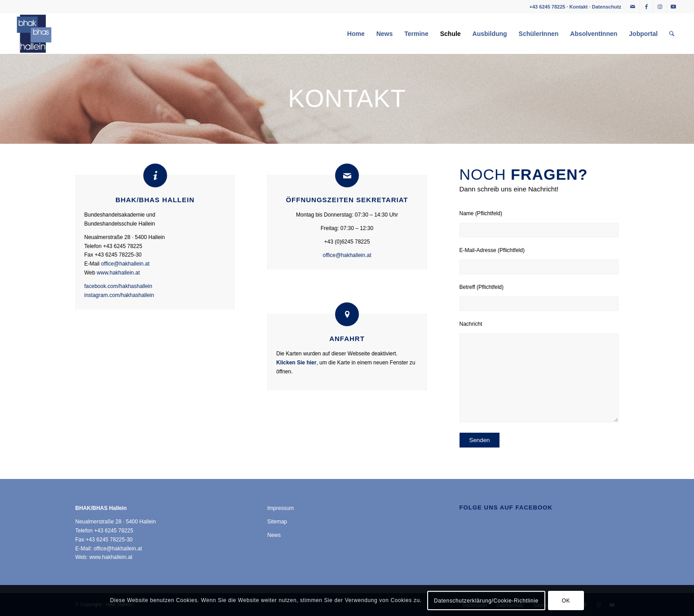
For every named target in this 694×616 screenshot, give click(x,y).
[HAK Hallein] (34, 34)
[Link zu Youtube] (673, 7)
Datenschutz (607, 7)
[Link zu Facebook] (646, 7)
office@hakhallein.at (125, 264)
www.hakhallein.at (118, 273)
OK (566, 601)
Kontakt (579, 7)
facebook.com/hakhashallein (118, 286)
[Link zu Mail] (633, 7)
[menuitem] (356, 34)
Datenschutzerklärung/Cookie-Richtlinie (486, 601)
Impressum (281, 508)
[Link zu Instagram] (660, 7)
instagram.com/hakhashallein (119, 295)
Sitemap (277, 522)
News (274, 535)
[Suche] (672, 34)
